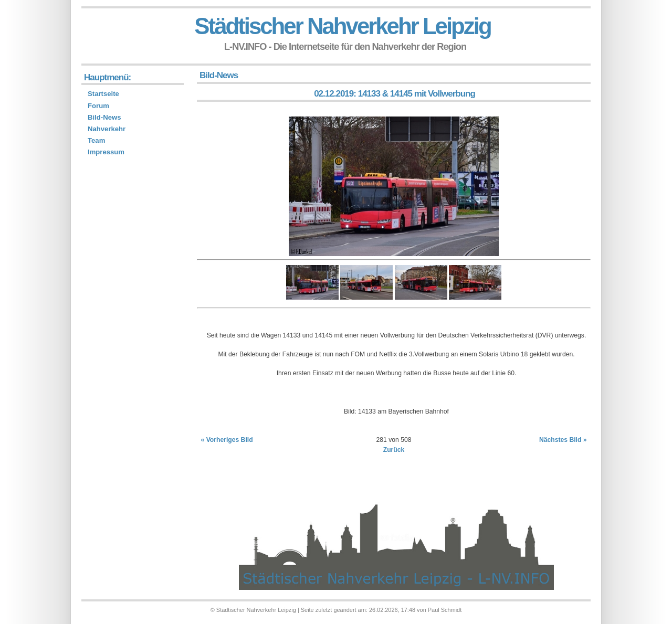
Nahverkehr (107, 129)
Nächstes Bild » (563, 440)
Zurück (394, 450)
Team (96, 140)
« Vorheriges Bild (227, 440)
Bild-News (104, 117)
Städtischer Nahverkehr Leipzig (342, 26)
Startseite (103, 94)
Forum (98, 106)
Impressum (106, 152)
